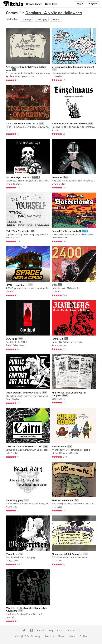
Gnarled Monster (59, 238)
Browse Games (34, 4)
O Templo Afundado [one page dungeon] (73, 67)
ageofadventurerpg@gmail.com (20, 76)
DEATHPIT (12, 339)
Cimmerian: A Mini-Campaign (67, 554)
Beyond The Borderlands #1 (66, 231)
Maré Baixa (57, 507)
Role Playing (41, 19)
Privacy (72, 636)
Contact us (73, 631)
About (41, 631)
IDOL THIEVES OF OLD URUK (22, 123)
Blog (60, 631)
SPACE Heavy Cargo (16, 285)
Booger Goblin (58, 399)
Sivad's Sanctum (59, 345)
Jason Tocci (57, 291)
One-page (26, 19)
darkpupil (10, 617)
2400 (54, 285)
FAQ (51, 631)
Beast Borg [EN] (14, 500)
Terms (61, 636)
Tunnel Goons (59, 446)
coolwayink (57, 76)
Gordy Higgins (12, 399)
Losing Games (12, 561)
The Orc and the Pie (62, 500)
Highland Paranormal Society (65, 453)
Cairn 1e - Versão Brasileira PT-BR (24, 446)
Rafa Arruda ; (12, 453)
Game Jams (51, 4)
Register (93, 4)
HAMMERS (58, 339)
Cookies (83, 636)
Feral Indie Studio (14, 184)
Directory (49, 636)
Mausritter (11, 554)
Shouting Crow (13, 238)
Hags (8, 130)
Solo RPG (56, 19)
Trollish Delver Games (16, 345)
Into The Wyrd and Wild (19, 177)
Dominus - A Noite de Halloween (54, 13)
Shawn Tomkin (58, 184)
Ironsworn (57, 177)
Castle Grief (57, 561)
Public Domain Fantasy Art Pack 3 (23, 393)
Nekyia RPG (11, 507)
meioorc (55, 130)
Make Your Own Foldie (18, 231)
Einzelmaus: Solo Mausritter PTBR (69, 123)
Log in (80, 4)
